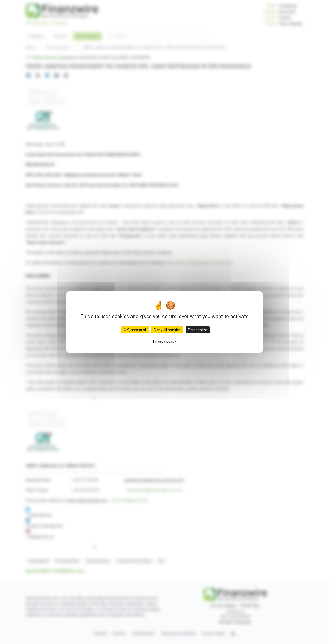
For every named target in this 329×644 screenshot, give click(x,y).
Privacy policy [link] (164, 341)
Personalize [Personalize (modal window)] (198, 330)
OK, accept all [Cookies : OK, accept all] (135, 330)
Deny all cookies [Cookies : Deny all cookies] (167, 330)
